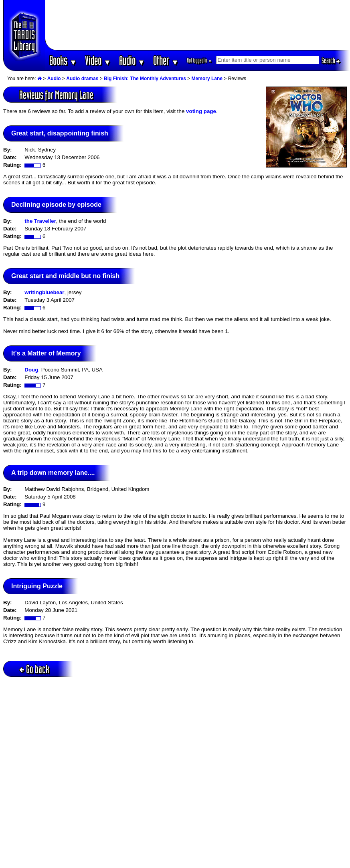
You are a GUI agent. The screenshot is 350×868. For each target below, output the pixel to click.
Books (63, 60)
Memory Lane (207, 79)
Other (166, 60)
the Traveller (40, 221)
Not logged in (199, 60)
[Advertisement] (197, 25)
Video (98, 60)
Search (331, 61)
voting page (201, 111)
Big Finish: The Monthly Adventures (145, 79)
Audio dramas (82, 79)
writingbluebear (44, 292)
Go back (34, 669)
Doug (31, 370)
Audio (132, 60)
